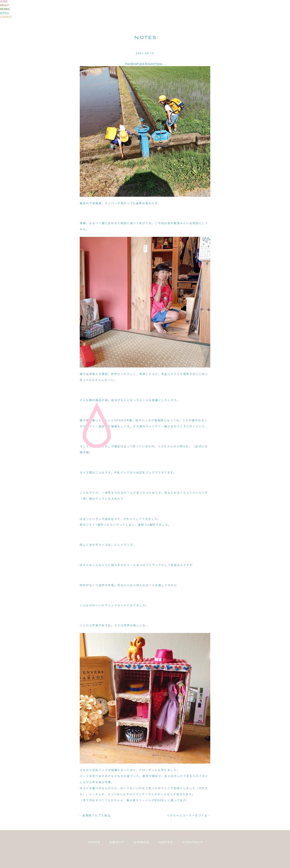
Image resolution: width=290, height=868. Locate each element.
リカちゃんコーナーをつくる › (189, 816)
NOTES (4, 14)
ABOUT (5, 6)
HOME (4, 2)
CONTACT (6, 17)
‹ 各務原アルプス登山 (95, 816)
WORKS (5, 9)
